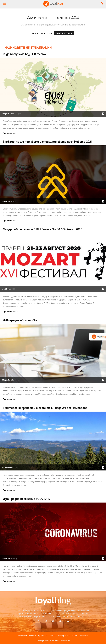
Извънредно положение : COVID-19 (27, 499)
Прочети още (10, 133)
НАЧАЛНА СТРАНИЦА (64, 33)
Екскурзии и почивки (27, 636)
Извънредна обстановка (20, 320)
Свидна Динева (8, 114)
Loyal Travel (6, 201)
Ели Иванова (7, 467)
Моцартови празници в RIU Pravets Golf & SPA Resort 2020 (42, 229)
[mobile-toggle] (5, 4)
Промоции (43, 636)
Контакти (84, 636)
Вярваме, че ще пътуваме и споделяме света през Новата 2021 (47, 142)
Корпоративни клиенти (68, 636)
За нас (53, 636)
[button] (102, 4)
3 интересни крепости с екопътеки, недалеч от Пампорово (45, 408)
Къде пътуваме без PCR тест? (25, 54)
